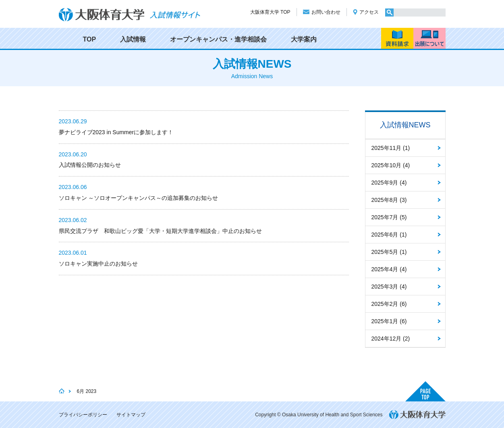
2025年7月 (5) (389, 217)
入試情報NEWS (405, 125)
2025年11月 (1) (391, 148)
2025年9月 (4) (389, 183)
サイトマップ (131, 415)
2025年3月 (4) (389, 287)
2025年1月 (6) (389, 321)
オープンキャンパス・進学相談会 (218, 39)
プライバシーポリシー (83, 415)
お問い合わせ (326, 12)
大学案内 (304, 39)
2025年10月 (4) (391, 165)
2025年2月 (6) (389, 304)
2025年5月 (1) (389, 252)
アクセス (369, 12)
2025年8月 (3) (389, 200)
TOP (90, 39)
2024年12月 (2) (391, 339)
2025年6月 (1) (389, 235)
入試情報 (133, 39)
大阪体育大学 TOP (270, 12)
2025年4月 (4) (389, 269)
